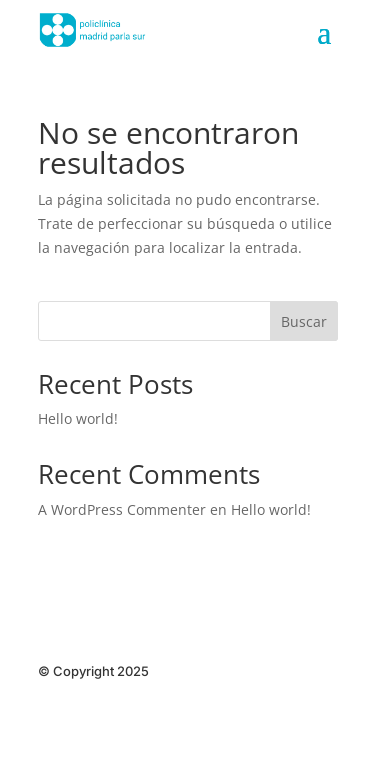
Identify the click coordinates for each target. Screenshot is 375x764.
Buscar (304, 321)
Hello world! (78, 418)
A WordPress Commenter (122, 509)
